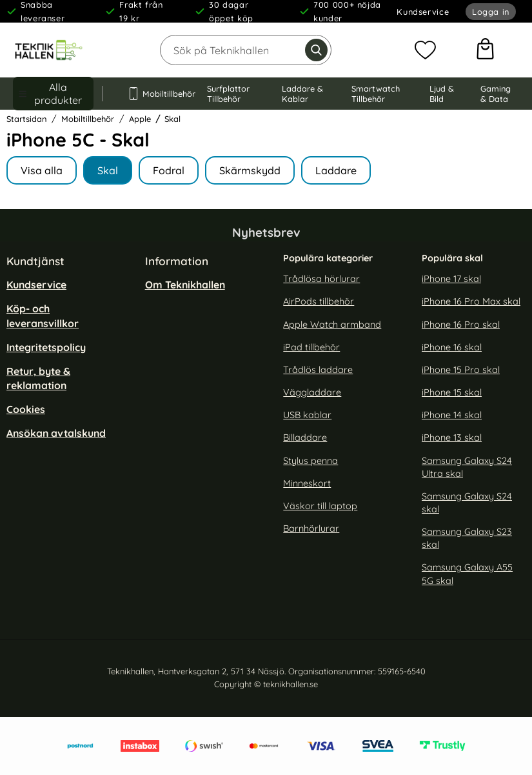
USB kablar (307, 415)
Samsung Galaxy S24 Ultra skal (467, 467)
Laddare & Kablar (302, 94)
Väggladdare (312, 392)
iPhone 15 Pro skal (461, 370)
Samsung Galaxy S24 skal (467, 503)
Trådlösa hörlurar (321, 279)
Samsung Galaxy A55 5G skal (467, 574)
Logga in (491, 12)
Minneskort (307, 483)
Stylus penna (310, 460)
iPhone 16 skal (452, 347)
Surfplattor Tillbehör (228, 94)
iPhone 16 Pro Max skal (471, 301)
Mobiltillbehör (155, 94)
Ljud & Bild (442, 94)
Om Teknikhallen (185, 285)
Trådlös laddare (318, 370)
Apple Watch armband (332, 324)
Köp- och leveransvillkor (43, 316)
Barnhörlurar (311, 528)
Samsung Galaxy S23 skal (467, 538)
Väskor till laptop (320, 506)
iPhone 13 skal (452, 438)
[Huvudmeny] (53, 94)
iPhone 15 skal (452, 392)
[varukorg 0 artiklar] (485, 50)
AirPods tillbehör (319, 301)
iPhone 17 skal (451, 279)
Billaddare (305, 438)
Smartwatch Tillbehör (376, 94)
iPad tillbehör (311, 347)
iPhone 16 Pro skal (461, 324)
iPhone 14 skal (452, 415)
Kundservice (423, 12)
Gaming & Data (496, 94)
